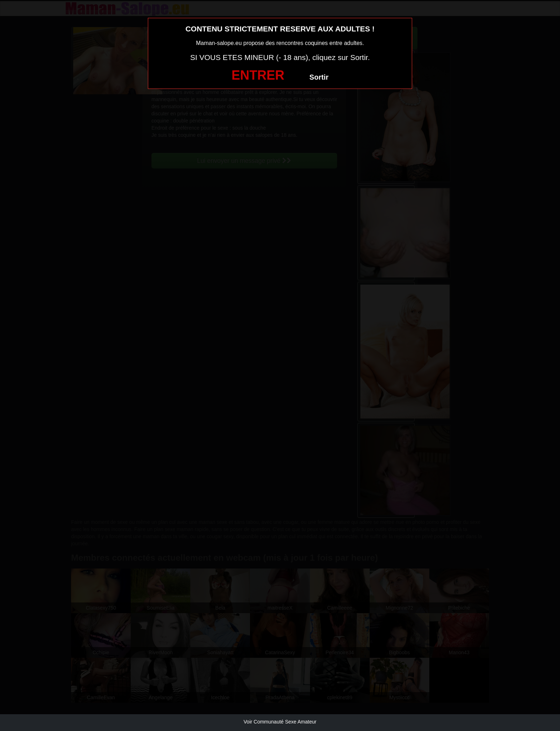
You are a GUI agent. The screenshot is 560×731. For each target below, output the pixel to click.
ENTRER (258, 75)
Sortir (319, 77)
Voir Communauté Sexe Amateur (280, 722)
